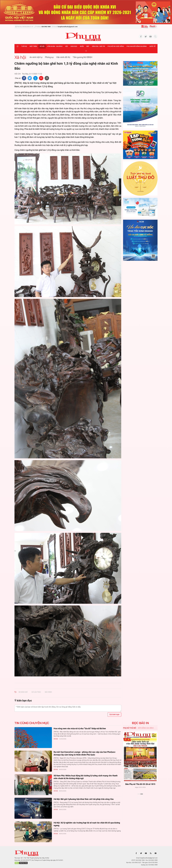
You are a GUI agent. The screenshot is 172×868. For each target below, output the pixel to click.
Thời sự (24, 46)
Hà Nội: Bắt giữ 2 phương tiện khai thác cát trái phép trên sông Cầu (84, 799)
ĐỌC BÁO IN (140, 723)
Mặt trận (33, 46)
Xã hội (42, 46)
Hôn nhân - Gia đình (55, 46)
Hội (67, 46)
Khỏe (82, 46)
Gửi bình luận (114, 714)
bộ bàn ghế (23, 692)
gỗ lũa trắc (36, 692)
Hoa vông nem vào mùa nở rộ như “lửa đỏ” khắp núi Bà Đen (80, 728)
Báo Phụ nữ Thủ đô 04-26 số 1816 (140, 784)
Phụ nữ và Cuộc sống (116, 46)
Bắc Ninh (48, 692)
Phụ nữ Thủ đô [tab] (130, 728)
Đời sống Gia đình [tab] (146, 728)
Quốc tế (152, 46)
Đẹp (88, 46)
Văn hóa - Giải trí (98, 46)
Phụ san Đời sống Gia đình (137, 46)
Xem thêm (140, 798)
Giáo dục (74, 46)
